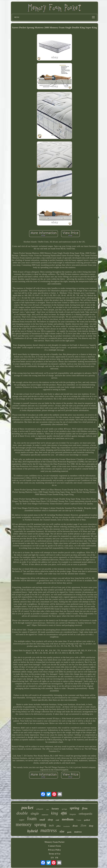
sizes (47, 809)
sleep (50, 820)
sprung (40, 825)
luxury (55, 809)
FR (57, 858)
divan (75, 826)
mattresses (45, 815)
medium (68, 819)
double (22, 813)
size (62, 831)
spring (75, 808)
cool (57, 820)
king (54, 813)
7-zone (79, 820)
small (42, 820)
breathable (67, 826)
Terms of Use (54, 854)
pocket (27, 808)
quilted (87, 820)
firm (85, 808)
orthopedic (40, 809)
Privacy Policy (54, 850)
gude (69, 832)
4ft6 (64, 813)
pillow (59, 826)
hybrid (32, 831)
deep (91, 826)
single (35, 813)
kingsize (73, 814)
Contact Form (54, 846)
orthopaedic (86, 814)
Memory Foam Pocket (54, 842)
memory (24, 824)
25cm (83, 825)
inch (51, 825)
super (22, 820)
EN (52, 858)
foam (32, 819)
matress (78, 832)
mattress (49, 830)
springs (64, 809)
